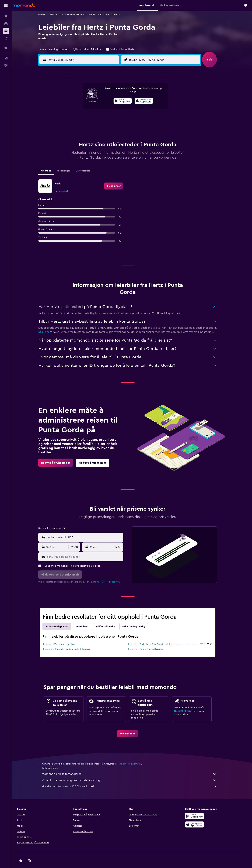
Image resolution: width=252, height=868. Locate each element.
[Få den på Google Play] (202, 807)
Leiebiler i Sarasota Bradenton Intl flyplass (71, 640)
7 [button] (78, 101)
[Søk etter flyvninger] (6, 16)
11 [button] (112, 101)
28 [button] (78, 126)
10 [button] (103, 101)
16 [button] (95, 109)
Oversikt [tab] (51, 162)
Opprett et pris (187, 702)
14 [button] (78, 109)
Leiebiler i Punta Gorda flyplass (150, 640)
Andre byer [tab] (87, 618)
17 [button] (103, 109)
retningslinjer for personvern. (111, 573)
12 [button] (120, 101)
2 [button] (95, 92)
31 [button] (104, 126)
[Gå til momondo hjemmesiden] (24, 5)
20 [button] (70, 117)
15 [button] (87, 109)
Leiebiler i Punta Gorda (103, 15)
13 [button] (70, 109)
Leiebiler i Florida (80, 15)
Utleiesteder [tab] (87, 162)
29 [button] (87, 126)
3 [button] (104, 92)
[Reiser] (6, 48)
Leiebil (46, 15)
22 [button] (87, 117)
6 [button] (70, 101)
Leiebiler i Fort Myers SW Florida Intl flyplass (157, 635)
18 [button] (112, 109)
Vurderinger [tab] (68, 162)
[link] (118, 177)
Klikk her (48, 323)
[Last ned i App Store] (202, 816)
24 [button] (103, 117)
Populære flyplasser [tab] (61, 618)
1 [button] (87, 92)
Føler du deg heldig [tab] (138, 618)
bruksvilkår (88, 573)
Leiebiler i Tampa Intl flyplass (64, 635)
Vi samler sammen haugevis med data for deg (134, 771)
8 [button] (87, 101)
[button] (6, 5)
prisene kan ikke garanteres (133, 755)
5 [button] (120, 92)
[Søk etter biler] (6, 31)
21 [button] (78, 117)
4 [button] (112, 92)
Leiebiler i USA (61, 15)
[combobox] (57, 50)
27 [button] (70, 126)
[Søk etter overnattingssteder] (6, 23)
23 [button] (95, 117)
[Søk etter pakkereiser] (6, 38)
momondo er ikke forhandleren (134, 765)
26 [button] (120, 117)
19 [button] (120, 109)
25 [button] (112, 117)
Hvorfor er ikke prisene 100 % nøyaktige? (134, 778)
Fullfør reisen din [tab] (110, 618)
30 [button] (95, 126)
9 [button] (95, 101)
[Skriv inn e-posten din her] (89, 548)
